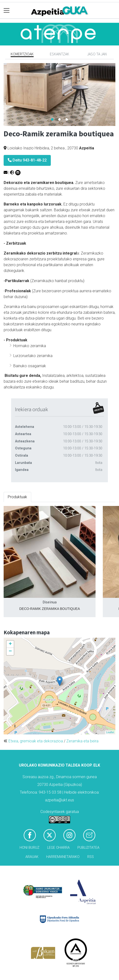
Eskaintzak (59, 54)
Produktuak (17, 497)
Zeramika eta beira (82, 741)
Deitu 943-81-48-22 (27, 160)
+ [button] (10, 644)
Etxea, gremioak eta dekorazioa (36, 741)
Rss (91, 857)
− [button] (10, 651)
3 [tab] (67, 120)
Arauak (32, 857)
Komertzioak (22, 54)
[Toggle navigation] (7, 11)
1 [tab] (52, 120)
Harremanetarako (63, 857)
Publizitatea (88, 848)
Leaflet (110, 732)
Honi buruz (30, 848)
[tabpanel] (59, 95)
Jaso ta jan (97, 54)
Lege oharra (58, 848)
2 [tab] (59, 120)
